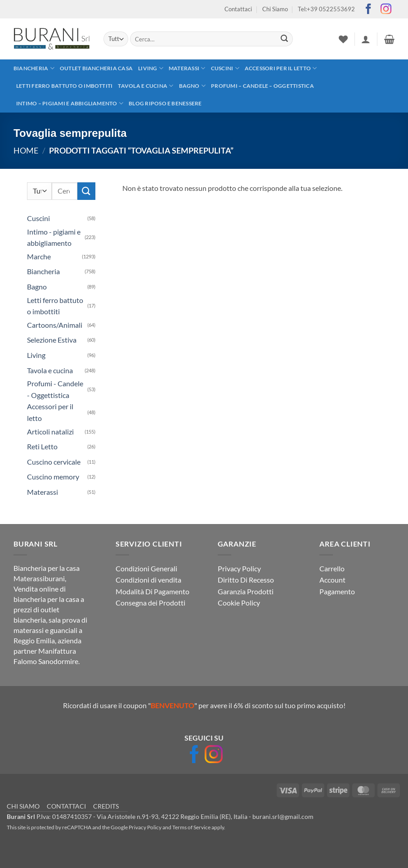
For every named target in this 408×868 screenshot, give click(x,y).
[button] (366, 39)
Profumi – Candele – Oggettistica (262, 86)
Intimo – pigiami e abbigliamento (70, 103)
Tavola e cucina (146, 86)
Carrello (332, 568)
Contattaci (238, 9)
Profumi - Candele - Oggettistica (55, 389)
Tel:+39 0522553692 (326, 9)
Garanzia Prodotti (246, 591)
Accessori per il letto (281, 68)
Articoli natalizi (50, 432)
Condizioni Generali (146, 568)
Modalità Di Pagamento (152, 591)
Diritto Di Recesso (246, 580)
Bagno (193, 86)
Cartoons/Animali (55, 325)
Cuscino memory (53, 477)
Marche (39, 256)
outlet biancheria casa (96, 68)
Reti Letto (42, 446)
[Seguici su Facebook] (368, 10)
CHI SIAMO (23, 806)
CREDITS (106, 806)
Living (151, 68)
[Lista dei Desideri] (343, 39)
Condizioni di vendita (148, 580)
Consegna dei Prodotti (150, 603)
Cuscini (225, 68)
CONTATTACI (66, 806)
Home (26, 150)
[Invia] (285, 39)
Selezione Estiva (52, 340)
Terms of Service (191, 827)
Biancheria (34, 68)
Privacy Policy (239, 568)
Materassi (187, 68)
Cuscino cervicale (54, 462)
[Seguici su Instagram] (386, 10)
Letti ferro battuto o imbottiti (64, 86)
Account (332, 580)
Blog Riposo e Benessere (165, 103)
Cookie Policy (239, 603)
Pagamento (337, 591)
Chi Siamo (275, 9)
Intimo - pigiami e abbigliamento (54, 237)
